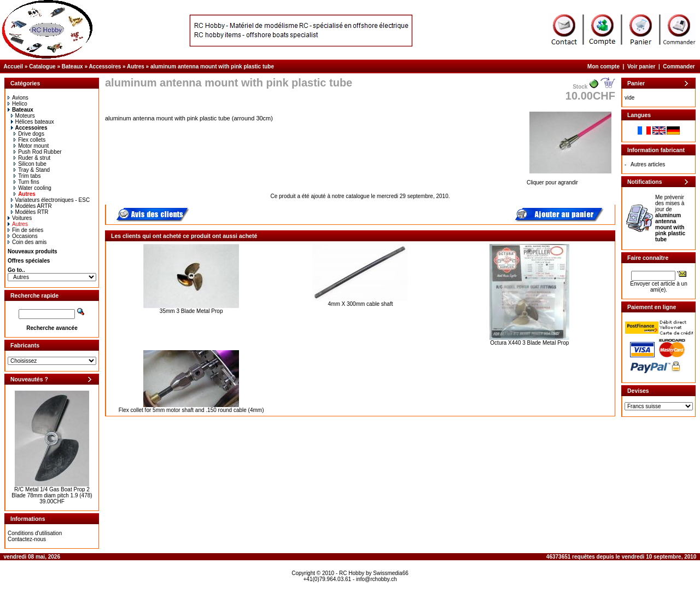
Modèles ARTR (31, 206)
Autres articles (648, 164)
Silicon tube (30, 164)
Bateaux (72, 66)
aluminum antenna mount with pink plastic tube (212, 66)
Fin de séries (25, 230)
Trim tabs (27, 176)
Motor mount (31, 146)
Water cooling (33, 188)
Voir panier (641, 66)
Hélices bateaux (33, 122)
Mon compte (603, 66)
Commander (679, 66)
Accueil (14, 66)
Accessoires (105, 66)
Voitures (20, 218)
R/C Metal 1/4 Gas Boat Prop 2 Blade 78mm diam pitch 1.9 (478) (52, 492)
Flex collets (30, 140)
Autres (136, 66)
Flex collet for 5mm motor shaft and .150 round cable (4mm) (191, 410)
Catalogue (42, 66)
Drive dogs (29, 134)
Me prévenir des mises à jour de (670, 218)
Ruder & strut (32, 158)
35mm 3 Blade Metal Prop (191, 311)
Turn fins (27, 182)
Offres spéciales (29, 261)
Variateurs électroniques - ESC (51, 200)
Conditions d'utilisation (35, 533)
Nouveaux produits (33, 251)
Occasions (23, 236)
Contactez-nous (27, 539)
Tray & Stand (32, 170)
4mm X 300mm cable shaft (361, 304)
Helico (17, 104)
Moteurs (23, 116)
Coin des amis (27, 242)
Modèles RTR (30, 212)
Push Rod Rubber (38, 152)
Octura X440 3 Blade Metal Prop (529, 343)
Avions (18, 98)
